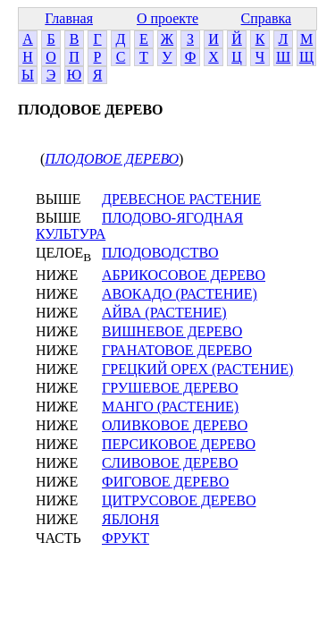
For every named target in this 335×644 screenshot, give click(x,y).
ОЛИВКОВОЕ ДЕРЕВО (175, 425)
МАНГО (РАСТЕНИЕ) (170, 407)
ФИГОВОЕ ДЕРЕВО (165, 482)
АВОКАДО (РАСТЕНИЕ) (180, 294)
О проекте (167, 18)
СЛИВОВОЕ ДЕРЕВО (170, 463)
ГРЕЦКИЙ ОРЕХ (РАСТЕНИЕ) (197, 369)
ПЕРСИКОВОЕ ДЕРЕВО (179, 444)
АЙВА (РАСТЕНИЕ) (164, 313)
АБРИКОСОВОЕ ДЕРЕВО (184, 275)
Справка (267, 18)
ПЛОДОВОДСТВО (160, 253)
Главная (69, 18)
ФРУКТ (126, 538)
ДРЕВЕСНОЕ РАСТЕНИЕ (181, 199)
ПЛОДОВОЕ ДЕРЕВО (112, 159)
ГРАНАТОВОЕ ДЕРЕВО (177, 350)
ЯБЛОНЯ (130, 519)
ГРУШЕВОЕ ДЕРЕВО (170, 388)
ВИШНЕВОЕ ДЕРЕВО (172, 331)
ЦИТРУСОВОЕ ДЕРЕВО (179, 500)
